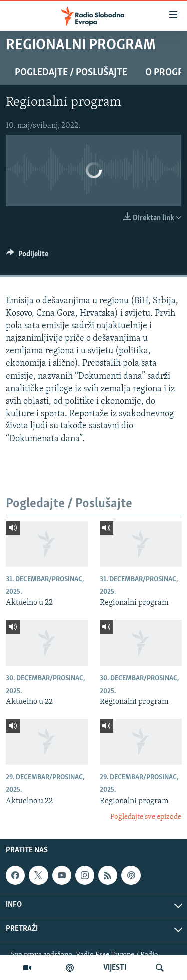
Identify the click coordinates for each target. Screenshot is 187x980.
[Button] (27, 256)
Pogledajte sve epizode (146, 817)
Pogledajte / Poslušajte (71, 73)
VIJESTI (115, 968)
